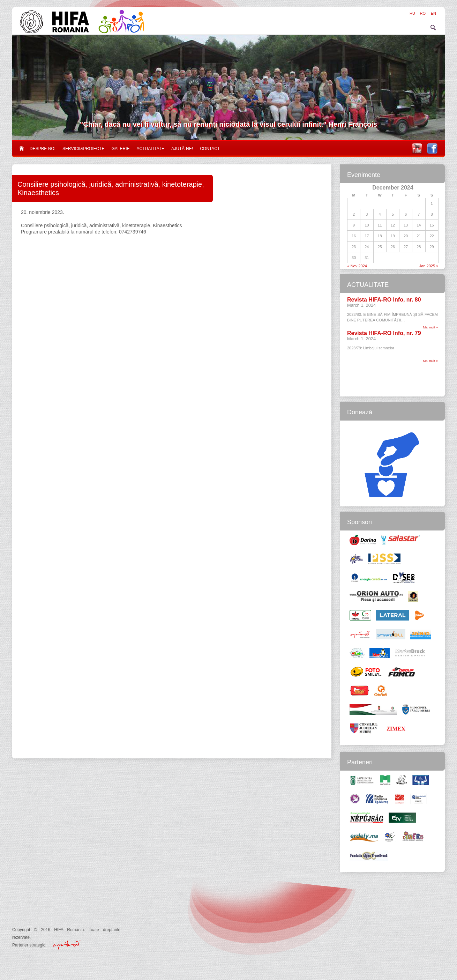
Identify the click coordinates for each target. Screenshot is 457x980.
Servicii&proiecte (83, 149)
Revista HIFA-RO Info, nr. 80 (384, 300)
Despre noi (43, 149)
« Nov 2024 (357, 266)
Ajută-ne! (182, 149)
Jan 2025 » (429, 266)
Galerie (121, 149)
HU (412, 13)
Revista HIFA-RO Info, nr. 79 (384, 333)
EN (433, 13)
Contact (210, 149)
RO (423, 13)
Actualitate (151, 149)
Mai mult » (430, 327)
